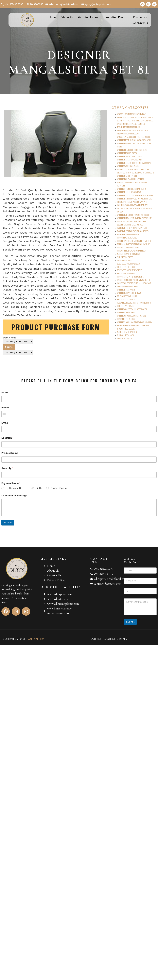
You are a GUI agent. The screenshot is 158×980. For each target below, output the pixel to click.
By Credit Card (36, 488)
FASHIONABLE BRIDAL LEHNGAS (128, 234)
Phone (6, 408)
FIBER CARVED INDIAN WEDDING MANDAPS (132, 202)
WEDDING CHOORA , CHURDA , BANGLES (132, 316)
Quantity (7, 468)
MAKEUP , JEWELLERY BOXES (127, 332)
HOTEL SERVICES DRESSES (126, 267)
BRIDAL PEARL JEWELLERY (126, 273)
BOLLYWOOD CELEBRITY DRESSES (129, 264)
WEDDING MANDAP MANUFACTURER (130, 160)
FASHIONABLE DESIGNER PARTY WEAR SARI (132, 228)
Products (140, 17)
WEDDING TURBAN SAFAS (126, 312)
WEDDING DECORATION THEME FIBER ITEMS (132, 150)
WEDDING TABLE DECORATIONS (128, 166)
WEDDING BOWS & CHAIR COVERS (129, 156)
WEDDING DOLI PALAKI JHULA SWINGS (130, 179)
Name (6, 393)
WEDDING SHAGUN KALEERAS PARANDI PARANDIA (134, 322)
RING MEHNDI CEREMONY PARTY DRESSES (132, 251)
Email (5, 423)
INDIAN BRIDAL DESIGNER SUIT (128, 238)
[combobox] (5, 414)
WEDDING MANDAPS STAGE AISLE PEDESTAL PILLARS (135, 195)
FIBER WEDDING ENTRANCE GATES (129, 134)
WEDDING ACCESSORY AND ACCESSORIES (132, 309)
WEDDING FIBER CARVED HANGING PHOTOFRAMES (135, 218)
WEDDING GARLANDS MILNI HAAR (129, 293)
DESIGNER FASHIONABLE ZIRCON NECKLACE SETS (134, 241)
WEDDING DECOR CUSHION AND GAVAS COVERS (134, 140)
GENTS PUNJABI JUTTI (124, 338)
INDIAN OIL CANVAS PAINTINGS (128, 247)
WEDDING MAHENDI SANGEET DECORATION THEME (134, 199)
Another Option (59, 488)
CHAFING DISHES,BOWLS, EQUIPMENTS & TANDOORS (136, 173)
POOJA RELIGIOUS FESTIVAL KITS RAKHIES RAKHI (134, 303)
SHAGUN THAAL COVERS (126, 329)
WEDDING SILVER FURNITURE (127, 176)
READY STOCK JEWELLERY (126, 319)
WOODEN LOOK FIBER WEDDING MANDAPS (132, 114)
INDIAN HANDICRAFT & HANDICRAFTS (130, 277)
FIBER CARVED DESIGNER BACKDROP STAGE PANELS (135, 117)
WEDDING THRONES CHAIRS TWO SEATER (131, 189)
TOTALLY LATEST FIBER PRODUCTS (129, 127)
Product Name (10, 453)
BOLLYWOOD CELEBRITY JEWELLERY (129, 270)
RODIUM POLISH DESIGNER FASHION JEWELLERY (134, 244)
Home (52, 17)
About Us (67, 17)
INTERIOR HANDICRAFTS (126, 306)
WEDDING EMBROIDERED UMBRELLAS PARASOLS (134, 215)
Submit (8, 523)
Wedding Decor (89, 17)
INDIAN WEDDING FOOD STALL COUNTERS (132, 221)
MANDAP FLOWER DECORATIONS (128, 254)
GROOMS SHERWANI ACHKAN (128, 286)
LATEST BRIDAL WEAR (124, 260)
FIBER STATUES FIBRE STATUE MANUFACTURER (133, 130)
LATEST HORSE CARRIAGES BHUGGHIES (131, 124)
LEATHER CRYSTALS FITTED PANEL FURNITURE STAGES (135, 121)
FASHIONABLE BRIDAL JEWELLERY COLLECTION (133, 231)
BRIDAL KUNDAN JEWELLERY (127, 299)
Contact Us (140, 23)
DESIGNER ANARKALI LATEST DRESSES (130, 225)
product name (18, 346)
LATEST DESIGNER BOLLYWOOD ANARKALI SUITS (134, 280)
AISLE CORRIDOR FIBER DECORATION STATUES (133, 169)
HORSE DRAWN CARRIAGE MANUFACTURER (132, 205)
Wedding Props (117, 17)
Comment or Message (14, 496)
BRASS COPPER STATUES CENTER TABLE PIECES (133, 325)
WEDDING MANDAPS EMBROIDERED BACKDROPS (134, 163)
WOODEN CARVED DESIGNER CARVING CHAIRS (134, 137)
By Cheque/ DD (14, 488)
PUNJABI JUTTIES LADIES (125, 335)
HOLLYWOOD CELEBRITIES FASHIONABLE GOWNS (134, 283)
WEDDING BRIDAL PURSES (126, 290)
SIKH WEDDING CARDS (125, 257)
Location (7, 438)
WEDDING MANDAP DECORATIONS (129, 192)
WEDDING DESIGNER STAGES (127, 153)
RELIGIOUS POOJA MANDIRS (127, 296)
